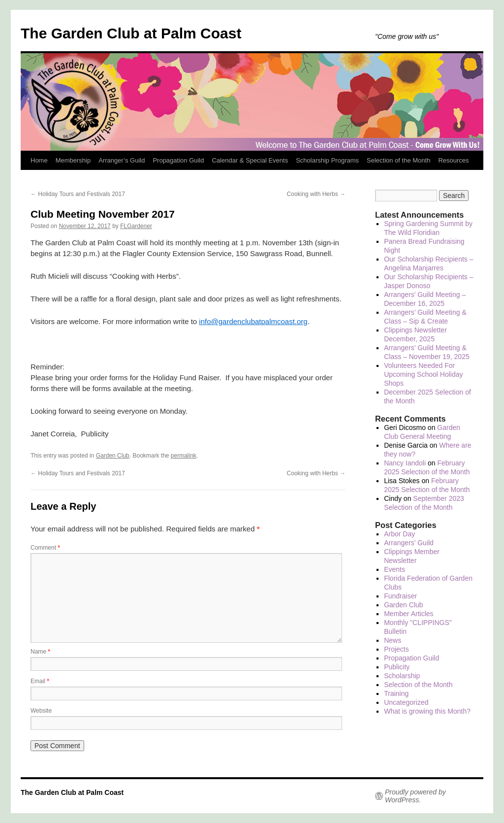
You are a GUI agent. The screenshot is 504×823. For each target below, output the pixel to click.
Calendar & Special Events (250, 160)
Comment (45, 548)
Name (40, 652)
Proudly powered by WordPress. (415, 796)
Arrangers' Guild (409, 543)
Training (396, 693)
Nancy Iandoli (405, 463)
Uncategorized (406, 702)
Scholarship (402, 676)
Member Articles (409, 614)
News (393, 640)
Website (41, 711)
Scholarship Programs (327, 160)
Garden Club (113, 456)
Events (394, 569)
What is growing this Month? (427, 711)
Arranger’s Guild (122, 160)
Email (40, 681)
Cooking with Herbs (316, 194)
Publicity (397, 667)
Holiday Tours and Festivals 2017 (78, 194)
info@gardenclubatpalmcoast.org (253, 321)
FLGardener (136, 226)
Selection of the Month (398, 160)
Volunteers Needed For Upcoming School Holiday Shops (423, 374)
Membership (73, 160)
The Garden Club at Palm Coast (131, 33)
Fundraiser (400, 596)
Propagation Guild (178, 160)
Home (39, 160)
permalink (184, 456)
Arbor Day (399, 534)
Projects (396, 649)
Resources (453, 160)
